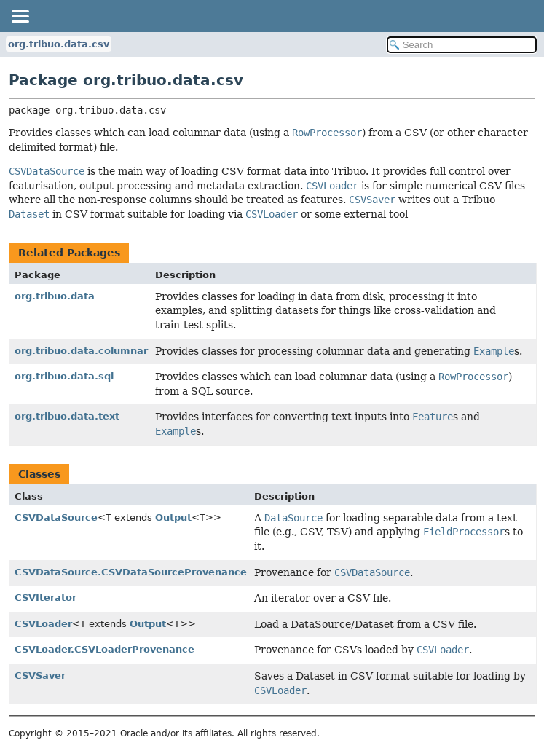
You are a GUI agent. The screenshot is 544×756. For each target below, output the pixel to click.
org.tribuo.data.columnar (81, 351)
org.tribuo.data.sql (64, 376)
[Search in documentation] (462, 45)
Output (173, 517)
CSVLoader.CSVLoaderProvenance (105, 649)
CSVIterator (46, 598)
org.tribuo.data (55, 296)
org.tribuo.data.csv (59, 44)
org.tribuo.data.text (67, 416)
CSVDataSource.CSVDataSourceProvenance (131, 572)
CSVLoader (43, 624)
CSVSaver (40, 676)
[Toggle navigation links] (20, 16)
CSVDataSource (56, 517)
